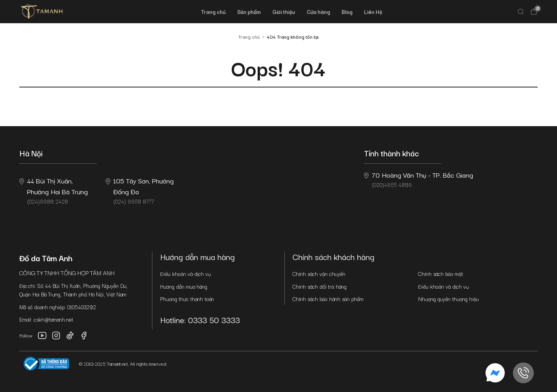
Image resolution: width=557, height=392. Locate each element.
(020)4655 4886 (419, 179)
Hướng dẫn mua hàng (184, 286)
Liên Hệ (373, 12)
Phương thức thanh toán (187, 299)
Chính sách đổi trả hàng (320, 286)
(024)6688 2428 (54, 190)
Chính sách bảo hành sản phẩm (328, 299)
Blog (347, 12)
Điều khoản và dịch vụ (185, 274)
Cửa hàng (318, 12)
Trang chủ (213, 12)
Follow (26, 335)
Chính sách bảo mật (441, 274)
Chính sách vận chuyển (319, 274)
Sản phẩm (249, 12)
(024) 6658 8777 (140, 190)
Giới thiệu (284, 12)
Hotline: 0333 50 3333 (200, 320)
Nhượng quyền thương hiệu (449, 299)
